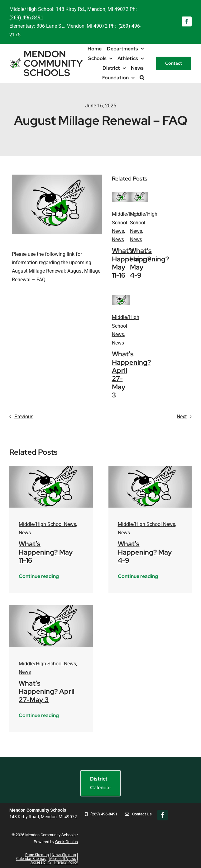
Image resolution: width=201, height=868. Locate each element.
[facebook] (187, 21)
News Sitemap (64, 855)
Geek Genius (67, 842)
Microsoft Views (63, 859)
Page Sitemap (37, 855)
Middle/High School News (126, 222)
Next (182, 417)
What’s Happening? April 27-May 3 (47, 692)
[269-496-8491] (101, 818)
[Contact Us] (138, 818)
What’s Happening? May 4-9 (149, 263)
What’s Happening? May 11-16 (46, 552)
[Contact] (174, 63)
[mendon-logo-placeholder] (121, 194)
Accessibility (41, 862)
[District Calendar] (100, 783)
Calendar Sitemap (31, 859)
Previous (24, 417)
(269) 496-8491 (26, 18)
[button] (142, 78)
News (118, 239)
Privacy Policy (66, 862)
